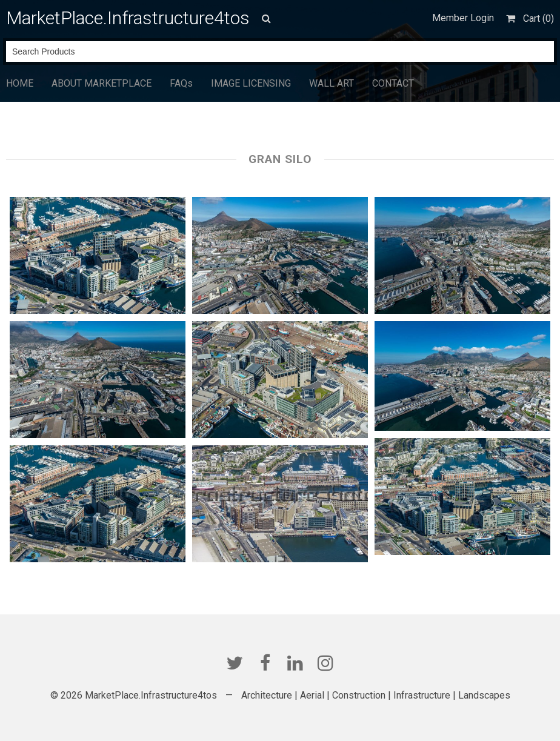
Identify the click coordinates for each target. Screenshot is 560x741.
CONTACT (393, 83)
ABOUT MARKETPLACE (102, 83)
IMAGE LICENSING (251, 83)
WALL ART (332, 83)
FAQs (181, 83)
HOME (20, 83)
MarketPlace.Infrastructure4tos (128, 18)
